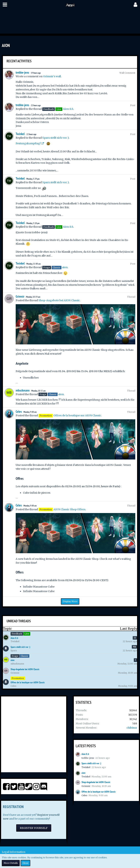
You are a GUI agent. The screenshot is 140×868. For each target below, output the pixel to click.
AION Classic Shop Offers (69, 509)
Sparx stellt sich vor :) (56, 138)
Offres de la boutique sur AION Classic (77, 415)
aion (65, 267)
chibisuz (132, 728)
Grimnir (20, 296)
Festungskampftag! (28, 143)
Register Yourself (34, 828)
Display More (70, 601)
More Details (11, 863)
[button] (5, 5)
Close (25, 863)
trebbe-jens (22, 72)
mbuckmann (23, 390)
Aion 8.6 (68, 109)
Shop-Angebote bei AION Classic (59, 300)
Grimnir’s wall (52, 76)
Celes (19, 412)
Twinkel (20, 134)
